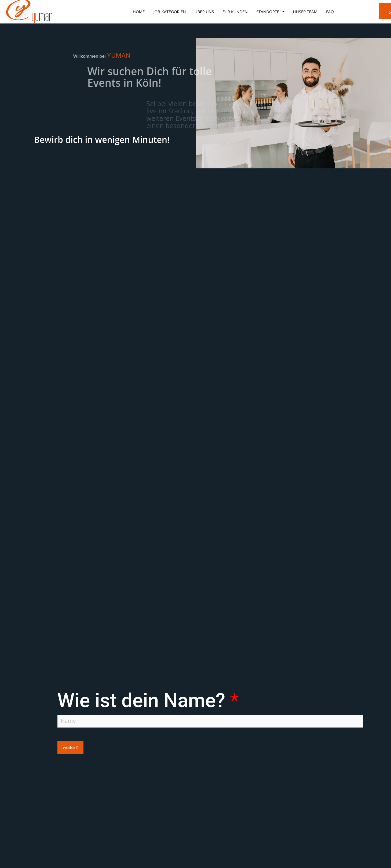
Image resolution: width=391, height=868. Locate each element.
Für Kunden (235, 12)
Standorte (270, 12)
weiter (70, 750)
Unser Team (305, 12)
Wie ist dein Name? (148, 703)
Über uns (204, 12)
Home (139, 12)
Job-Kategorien (169, 12)
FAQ (330, 12)
